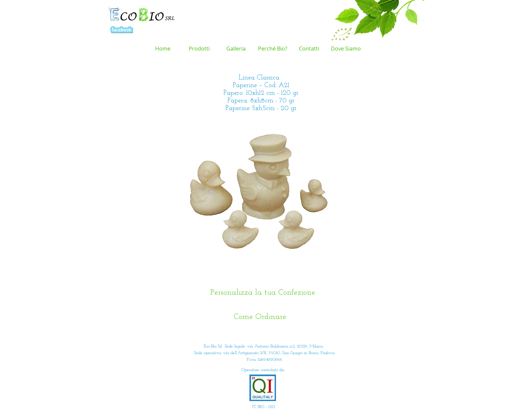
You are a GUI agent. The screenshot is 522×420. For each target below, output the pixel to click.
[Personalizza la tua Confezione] (263, 293)
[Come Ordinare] (260, 317)
